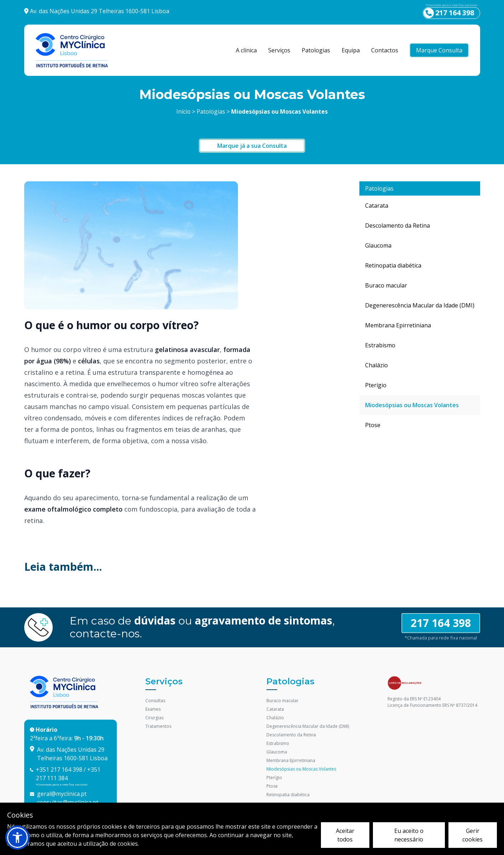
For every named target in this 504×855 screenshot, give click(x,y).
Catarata (377, 206)
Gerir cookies (472, 835)
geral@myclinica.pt (62, 794)
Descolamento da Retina (398, 226)
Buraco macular (386, 285)
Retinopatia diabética (393, 265)
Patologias (316, 50)
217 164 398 (441, 623)
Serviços (279, 50)
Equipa (351, 50)
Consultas (155, 701)
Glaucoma (378, 245)
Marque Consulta (439, 50)
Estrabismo (380, 345)
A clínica (246, 50)
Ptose (373, 425)
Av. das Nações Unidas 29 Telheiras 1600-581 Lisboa (100, 11)
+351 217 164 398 (59, 769)
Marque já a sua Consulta (252, 146)
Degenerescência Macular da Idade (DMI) (420, 305)
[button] (17, 838)
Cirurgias (154, 718)
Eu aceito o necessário (409, 835)
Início (183, 112)
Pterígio (376, 385)
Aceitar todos (345, 835)
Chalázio (376, 365)
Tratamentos (158, 726)
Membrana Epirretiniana (398, 325)
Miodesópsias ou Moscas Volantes (412, 405)
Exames (153, 709)
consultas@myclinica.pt (68, 802)
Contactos (385, 50)
